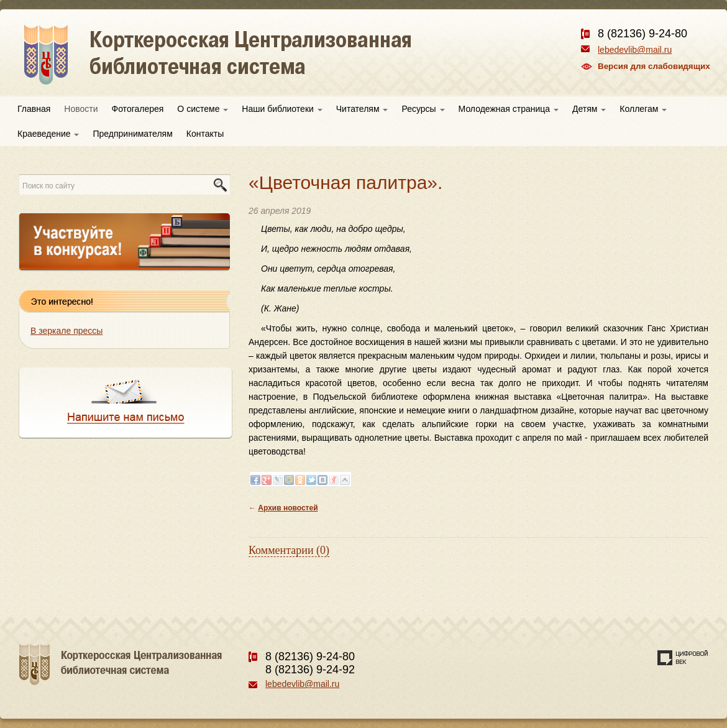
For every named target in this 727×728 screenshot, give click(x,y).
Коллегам (643, 109)
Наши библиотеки (282, 109)
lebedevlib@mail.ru (635, 50)
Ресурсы (423, 109)
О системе (203, 109)
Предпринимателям (132, 134)
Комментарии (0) (289, 550)
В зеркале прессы (66, 331)
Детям (589, 109)
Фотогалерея (138, 109)
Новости (81, 109)
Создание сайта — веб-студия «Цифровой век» (683, 658)
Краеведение (48, 134)
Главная (34, 109)
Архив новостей (288, 508)
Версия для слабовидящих (654, 66)
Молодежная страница (509, 109)
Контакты (205, 134)
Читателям (362, 109)
